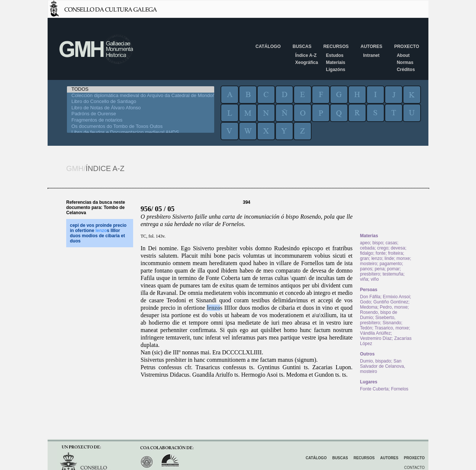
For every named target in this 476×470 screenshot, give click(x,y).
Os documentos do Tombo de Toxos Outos (141, 127)
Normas (405, 62)
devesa (398, 248)
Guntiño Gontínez (391, 302)
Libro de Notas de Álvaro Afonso (141, 108)
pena (379, 269)
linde (389, 258)
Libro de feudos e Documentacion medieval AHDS (141, 133)
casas (391, 243)
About (403, 55)
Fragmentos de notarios (141, 120)
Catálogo (268, 46)
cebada (367, 248)
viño (375, 279)
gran (364, 258)
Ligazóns (335, 70)
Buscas (302, 46)
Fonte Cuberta (374, 389)
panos (366, 269)
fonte (381, 253)
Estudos (335, 55)
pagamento (391, 264)
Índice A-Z (306, 55)
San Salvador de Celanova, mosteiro (382, 366)
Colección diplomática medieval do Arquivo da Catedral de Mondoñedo (141, 96)
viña (364, 279)
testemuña (393, 274)
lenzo (213, 308)
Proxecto (407, 46)
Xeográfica (307, 62)
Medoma (369, 307)
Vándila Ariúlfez (375, 333)
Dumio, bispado (375, 361)
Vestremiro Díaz (376, 338)
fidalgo (366, 253)
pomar (393, 269)
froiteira (395, 253)
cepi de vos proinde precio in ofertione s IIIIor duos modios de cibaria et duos (98, 233)
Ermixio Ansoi (396, 297)
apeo (365, 243)
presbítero (370, 274)
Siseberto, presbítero (378, 320)
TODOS (141, 89)
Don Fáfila (370, 297)
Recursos (336, 46)
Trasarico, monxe (392, 328)
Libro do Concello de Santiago (141, 102)
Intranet (371, 55)
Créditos (406, 70)
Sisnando (392, 323)
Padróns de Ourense (141, 114)
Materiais (335, 62)
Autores (371, 46)
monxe (403, 258)
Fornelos (400, 389)
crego (383, 248)
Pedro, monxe (394, 307)
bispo (378, 243)
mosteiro (369, 264)
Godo (365, 302)
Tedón (366, 328)
